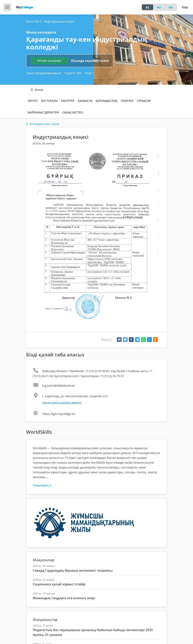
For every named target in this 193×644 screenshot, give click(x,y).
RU (159, 7)
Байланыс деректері (43, 112)
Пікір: (89, 73)
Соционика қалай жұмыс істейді (59, 584)
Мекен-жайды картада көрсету (62, 402)
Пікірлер (127, 101)
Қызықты (85, 101)
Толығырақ (42, 485)
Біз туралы (49, 101)
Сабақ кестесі (73, 112)
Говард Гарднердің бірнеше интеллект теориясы (73, 571)
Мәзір (37, 90)
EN (171, 7)
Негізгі (33, 101)
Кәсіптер (68, 101)
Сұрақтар (144, 101)
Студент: (73, 73)
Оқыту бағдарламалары (44, 73)
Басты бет (33, 21)
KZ (147, 7)
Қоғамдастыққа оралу (43, 124)
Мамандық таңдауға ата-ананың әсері (64, 598)
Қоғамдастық (107, 101)
